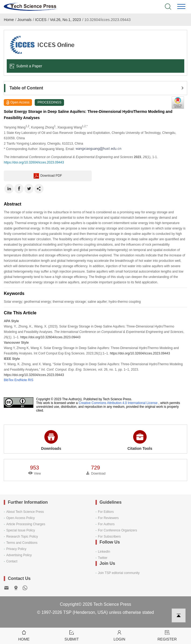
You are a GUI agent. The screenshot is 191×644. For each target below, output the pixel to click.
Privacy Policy (16, 549)
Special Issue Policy (21, 530)
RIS (31, 380)
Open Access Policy (20, 518)
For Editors (106, 512)
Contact (12, 561)
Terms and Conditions (22, 543)
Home (9, 20)
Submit (72, 635)
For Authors (106, 524)
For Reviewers (108, 518)
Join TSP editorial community (119, 573)
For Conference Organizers (117, 530)
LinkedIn (104, 552)
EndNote (21, 380)
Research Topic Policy (22, 537)
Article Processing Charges (26, 524)
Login (119, 635)
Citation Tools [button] (140, 440)
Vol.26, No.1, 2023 (66, 20)
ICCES (41, 20)
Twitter (103, 558)
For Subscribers (109, 537)
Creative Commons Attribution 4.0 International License (118, 403)
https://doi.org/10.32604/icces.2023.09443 (34, 162)
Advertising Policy (19, 555)
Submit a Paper (26, 66)
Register (167, 635)
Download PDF (48, 176)
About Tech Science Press (25, 512)
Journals (24, 20)
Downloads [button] (51, 440)
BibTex (9, 380)
